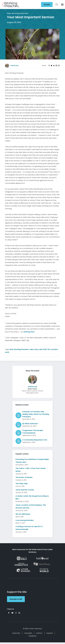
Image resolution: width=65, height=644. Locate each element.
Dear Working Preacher (19, 349)
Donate (47, 5)
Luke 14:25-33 (44, 349)
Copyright (28, 633)
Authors (39, 633)
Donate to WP (16, 599)
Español (50, 633)
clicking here (29, 332)
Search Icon (57, 5)
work (7, 352)
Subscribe (16, 633)
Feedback (32, 636)
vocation (54, 349)
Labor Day (34, 349)
